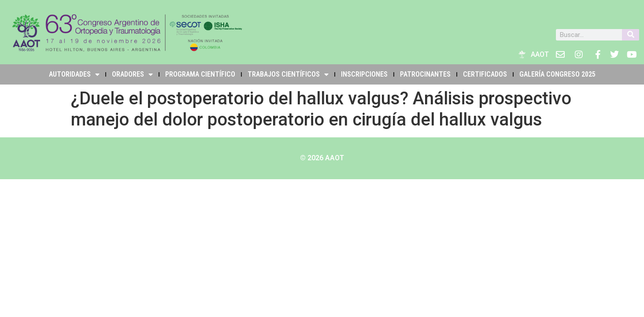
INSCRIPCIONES (364, 74)
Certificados (485, 74)
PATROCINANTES (425, 74)
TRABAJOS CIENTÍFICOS (288, 74)
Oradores (132, 74)
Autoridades (74, 74)
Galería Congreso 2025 (557, 74)
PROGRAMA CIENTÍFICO (200, 74)
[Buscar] (631, 35)
